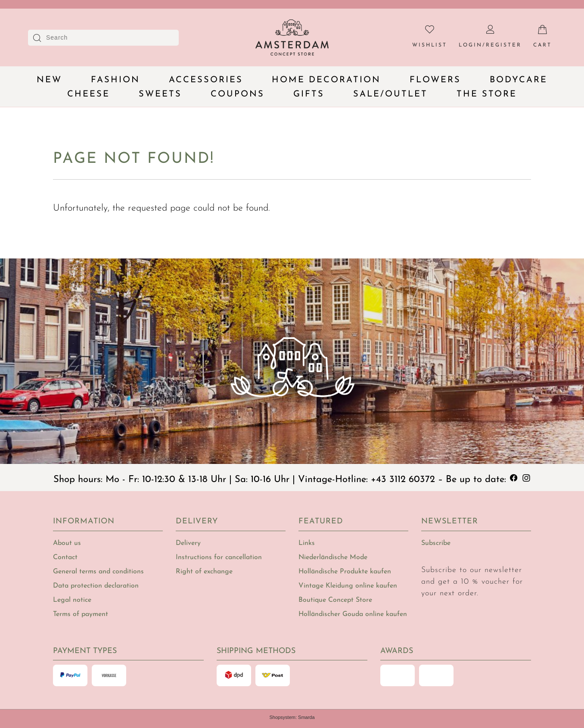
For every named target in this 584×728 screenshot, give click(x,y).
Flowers (435, 80)
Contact (65, 557)
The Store (487, 94)
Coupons (238, 94)
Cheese (89, 94)
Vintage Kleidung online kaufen (348, 586)
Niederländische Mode (333, 557)
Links (307, 543)
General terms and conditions (98, 572)
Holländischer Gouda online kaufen (353, 614)
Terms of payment (81, 614)
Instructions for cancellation (219, 557)
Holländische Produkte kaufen (345, 572)
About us (67, 543)
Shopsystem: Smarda (292, 717)
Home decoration (326, 80)
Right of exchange (204, 572)
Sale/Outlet (390, 94)
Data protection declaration (96, 586)
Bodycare (519, 80)
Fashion (115, 80)
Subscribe (436, 543)
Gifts (309, 94)
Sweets (160, 94)
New (49, 80)
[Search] (106, 38)
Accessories (206, 80)
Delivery (188, 543)
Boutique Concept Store (335, 600)
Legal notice (72, 600)
